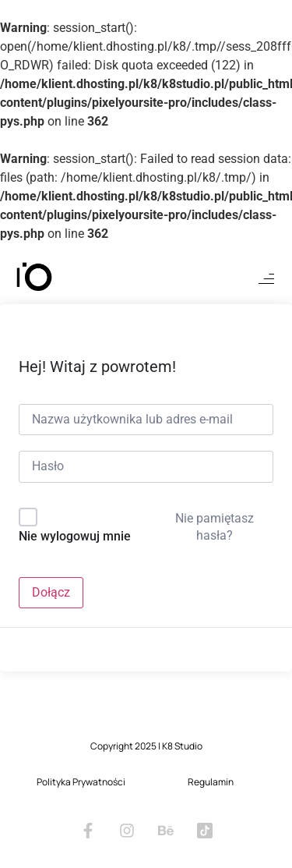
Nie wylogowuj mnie (75, 536)
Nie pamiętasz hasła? (215, 527)
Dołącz (51, 592)
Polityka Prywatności (81, 782)
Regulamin (211, 782)
